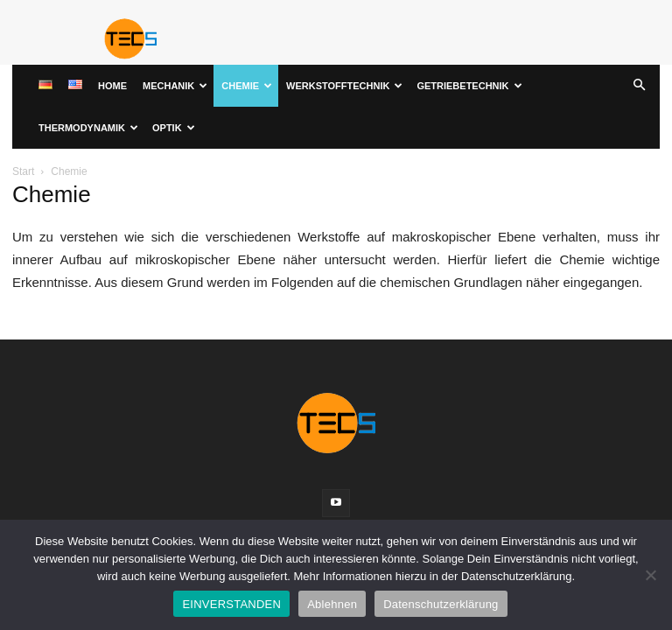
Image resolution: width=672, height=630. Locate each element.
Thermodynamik (88, 128)
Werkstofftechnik (344, 86)
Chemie (247, 86)
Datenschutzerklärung (441, 604)
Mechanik (175, 86)
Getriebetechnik (469, 86)
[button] (639, 86)
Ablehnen (332, 604)
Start (23, 171)
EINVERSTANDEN (231, 604)
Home (112, 86)
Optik (174, 128)
